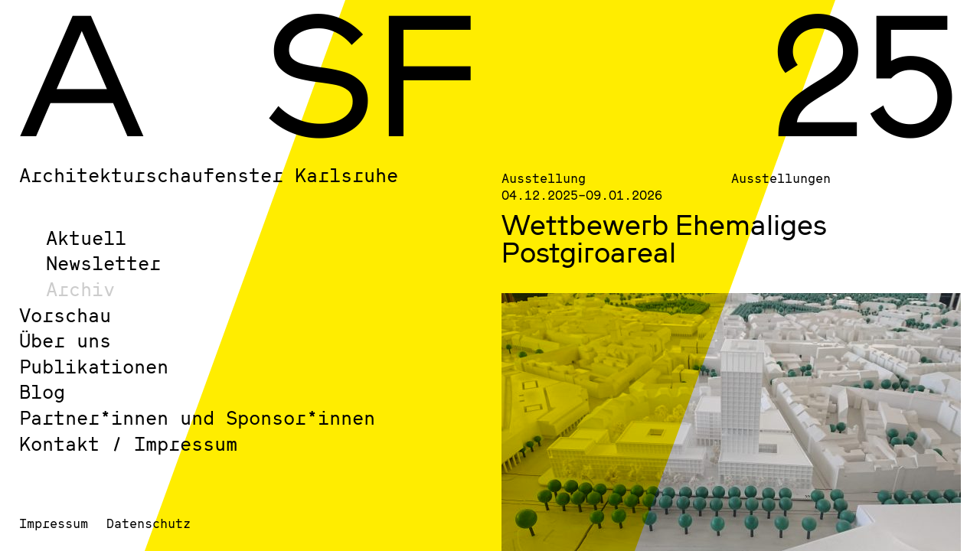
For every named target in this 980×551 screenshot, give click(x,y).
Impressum (54, 523)
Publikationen (94, 366)
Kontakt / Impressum (128, 443)
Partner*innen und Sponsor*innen (197, 417)
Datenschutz (149, 523)
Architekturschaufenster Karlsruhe (209, 175)
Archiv (80, 289)
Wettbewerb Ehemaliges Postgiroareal (664, 238)
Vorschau (65, 315)
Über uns (65, 340)
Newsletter (103, 263)
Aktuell (86, 238)
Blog (42, 391)
